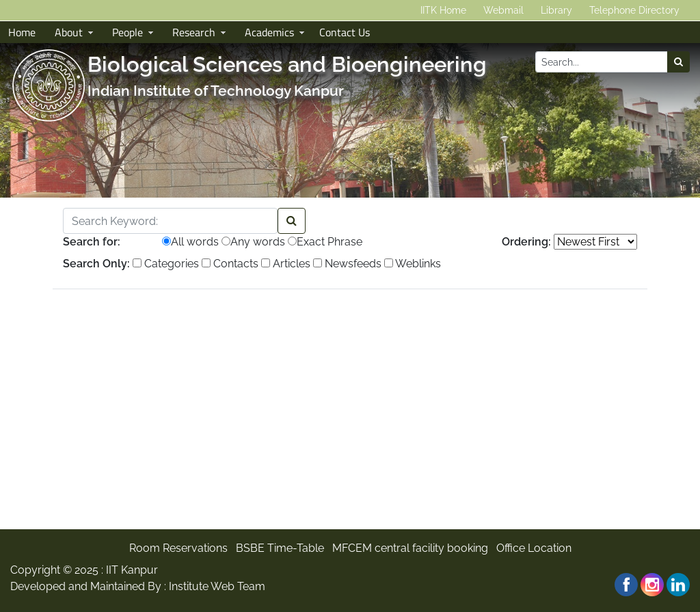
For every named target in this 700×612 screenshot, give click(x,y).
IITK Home (443, 10)
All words (190, 242)
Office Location (534, 548)
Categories (166, 264)
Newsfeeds (347, 264)
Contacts (230, 264)
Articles (286, 264)
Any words (253, 242)
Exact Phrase (325, 242)
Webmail (503, 10)
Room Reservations (178, 548)
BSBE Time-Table (280, 548)
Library (556, 10)
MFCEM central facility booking (410, 548)
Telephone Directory (634, 10)
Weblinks (413, 264)
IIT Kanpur (132, 570)
